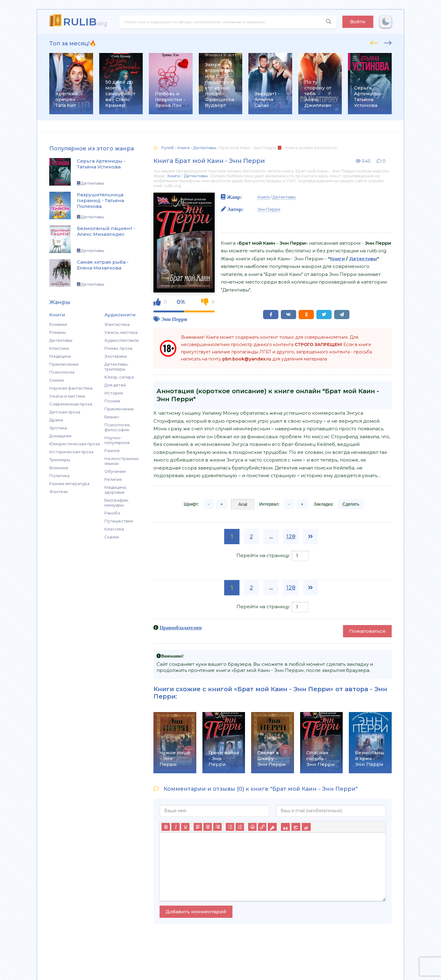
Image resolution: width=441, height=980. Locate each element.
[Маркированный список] (230, 827)
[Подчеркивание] (185, 827)
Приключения (119, 409)
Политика (59, 476)
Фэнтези (58, 492)
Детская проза (65, 412)
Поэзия (112, 401)
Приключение (64, 364)
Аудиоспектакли (122, 340)
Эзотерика (116, 356)
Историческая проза (71, 452)
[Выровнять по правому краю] (217, 827)
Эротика (58, 428)
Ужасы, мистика (121, 332)
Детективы (61, 340)
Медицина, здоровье (116, 490)
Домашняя (60, 436)
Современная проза (71, 404)
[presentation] (374, 42)
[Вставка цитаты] (285, 827)
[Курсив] (175, 827)
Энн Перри (174, 319)
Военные (59, 468)
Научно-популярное (117, 440)
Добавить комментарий (196, 912)
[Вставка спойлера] (296, 827)
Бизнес (112, 417)
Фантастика (117, 324)
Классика (59, 348)
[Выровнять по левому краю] (198, 827)
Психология (62, 372)
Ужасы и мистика (67, 396)
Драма (56, 420)
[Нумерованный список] (240, 827)
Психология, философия (117, 427)
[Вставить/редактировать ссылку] (262, 827)
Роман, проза (118, 348)
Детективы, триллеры (116, 367)
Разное (112, 450)
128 (291, 537)
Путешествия (119, 521)
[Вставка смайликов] (252, 827)
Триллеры (60, 460)
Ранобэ (112, 513)
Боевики (58, 324)
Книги (174, 176)
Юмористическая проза (75, 444)
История (114, 393)
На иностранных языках (122, 461)
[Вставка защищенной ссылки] (272, 827)
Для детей (115, 385)
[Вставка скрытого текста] (306, 827)
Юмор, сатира (119, 377)
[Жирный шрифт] (166, 827)
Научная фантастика (71, 388)
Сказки (57, 380)
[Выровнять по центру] (208, 827)
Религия (113, 479)
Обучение (115, 471)
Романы (58, 332)
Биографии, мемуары (117, 503)
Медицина (60, 356)
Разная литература (69, 484)
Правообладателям (181, 628)
